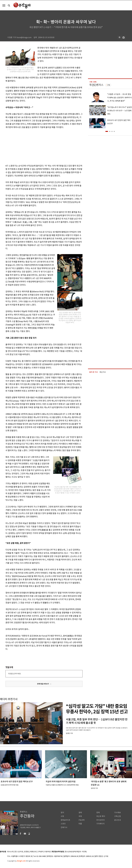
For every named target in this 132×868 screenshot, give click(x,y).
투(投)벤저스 (96, 85)
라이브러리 (100, 820)
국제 (80, 816)
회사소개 (10, 852)
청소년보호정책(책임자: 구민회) (76, 852)
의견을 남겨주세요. (15, 674)
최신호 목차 (101, 816)
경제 (80, 813)
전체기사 (64, 827)
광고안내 (117, 820)
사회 (62, 816)
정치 (62, 813)
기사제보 (117, 813)
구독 (109, 85)
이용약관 (48, 852)
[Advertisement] (38, 146)
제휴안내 (33, 852)
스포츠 (63, 824)
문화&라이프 (65, 820)
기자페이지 (100, 824)
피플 (80, 824)
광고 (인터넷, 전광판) (22, 852)
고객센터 (40, 852)
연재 (98, 813)
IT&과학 (82, 820)
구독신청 (117, 816)
